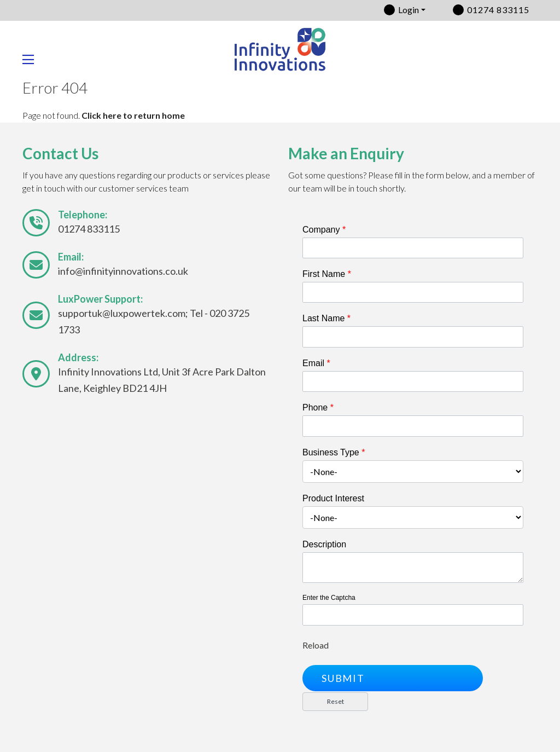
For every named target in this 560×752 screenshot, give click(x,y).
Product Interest (333, 498)
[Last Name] (413, 337)
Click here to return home (133, 115)
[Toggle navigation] (32, 60)
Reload (316, 645)
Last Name (326, 318)
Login (409, 10)
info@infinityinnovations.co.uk (123, 271)
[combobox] (413, 472)
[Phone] (413, 426)
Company (324, 230)
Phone (318, 407)
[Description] (413, 568)
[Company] (413, 248)
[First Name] (413, 292)
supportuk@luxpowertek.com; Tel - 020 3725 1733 (154, 321)
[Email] (413, 381)
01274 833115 (498, 10)
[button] (393, 678)
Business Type (334, 452)
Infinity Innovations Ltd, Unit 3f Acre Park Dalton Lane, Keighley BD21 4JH (162, 380)
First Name (327, 274)
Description (324, 544)
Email (316, 363)
